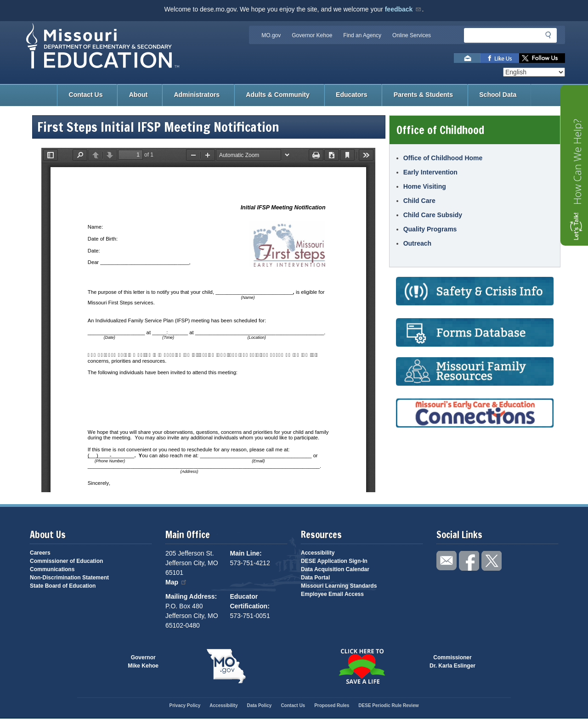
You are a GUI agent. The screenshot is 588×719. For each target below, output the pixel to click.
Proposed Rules (332, 705)
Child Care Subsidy (433, 215)
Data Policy (259, 705)
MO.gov (271, 35)
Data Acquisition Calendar (335, 569)
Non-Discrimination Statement (69, 578)
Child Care (419, 201)
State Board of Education (63, 586)
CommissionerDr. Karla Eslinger (452, 662)
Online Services (412, 35)
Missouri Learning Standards (339, 586)
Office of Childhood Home (443, 158)
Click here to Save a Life (362, 666)
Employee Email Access (332, 594)
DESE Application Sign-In (334, 561)
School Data (498, 95)
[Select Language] (534, 72)
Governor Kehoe (312, 35)
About (138, 95)
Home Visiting (425, 186)
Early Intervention (430, 172)
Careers (40, 553)
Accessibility (318, 553)
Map (176, 582)
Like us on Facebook (500, 58)
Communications (52, 569)
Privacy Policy (185, 705)
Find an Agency (362, 35)
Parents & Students (423, 95)
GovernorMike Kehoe (143, 662)
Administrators (197, 95)
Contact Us (86, 95)
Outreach (417, 243)
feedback (404, 9)
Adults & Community (277, 95)
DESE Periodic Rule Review (388, 705)
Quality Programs (430, 229)
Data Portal (315, 578)
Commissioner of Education (66, 561)
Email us (467, 58)
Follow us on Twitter (542, 58)
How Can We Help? (577, 162)
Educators (351, 95)
